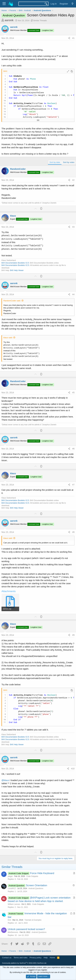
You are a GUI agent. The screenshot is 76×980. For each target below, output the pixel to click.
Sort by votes (69, 162)
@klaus (5, 780)
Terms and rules (20, 958)
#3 (73, 227)
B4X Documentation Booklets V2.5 (15, 263)
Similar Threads (40, 20)
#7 (73, 485)
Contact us (7, 958)
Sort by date (55, 162)
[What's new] (72, 4)
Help (46, 958)
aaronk (9, 20)
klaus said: (8, 338)
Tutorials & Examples (33, 920)
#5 (73, 393)
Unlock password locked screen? (26, 929)
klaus (13, 216)
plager (10, 876)
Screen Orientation (37, 885)
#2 (73, 180)
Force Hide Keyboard (42, 873)
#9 (73, 635)
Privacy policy (36, 958)
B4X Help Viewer (17, 270)
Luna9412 (12, 888)
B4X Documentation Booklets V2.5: (15, 265)
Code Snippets (32, 876)
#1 (73, 38)
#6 (73, 449)
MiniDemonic (13, 932)
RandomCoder (18, 169)
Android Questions (36, 888)
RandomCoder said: (12, 301)
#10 (73, 769)
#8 (73, 532)
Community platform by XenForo (24, 963)
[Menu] (4, 4)
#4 (73, 294)
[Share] (69, 38)
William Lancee (14, 904)
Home (52, 958)
